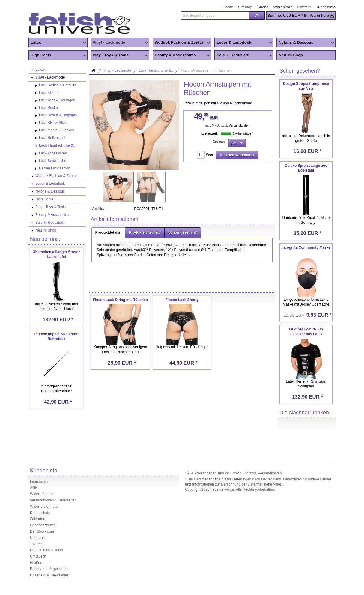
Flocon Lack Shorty (182, 300)
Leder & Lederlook (243, 43)
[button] (257, 16)
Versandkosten (239, 126)
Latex (57, 43)
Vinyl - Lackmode (119, 43)
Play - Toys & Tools (119, 55)
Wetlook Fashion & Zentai (181, 43)
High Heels (57, 55)
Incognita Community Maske (306, 247)
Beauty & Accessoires (181, 55)
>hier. (278, 484)
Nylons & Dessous (305, 43)
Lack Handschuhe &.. (156, 70)
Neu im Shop (291, 55)
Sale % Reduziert (243, 55)
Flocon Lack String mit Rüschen (120, 300)
